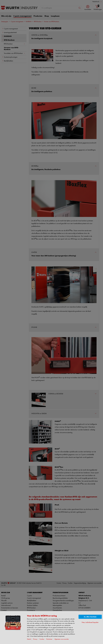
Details (29, 639)
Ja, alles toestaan (90, 617)
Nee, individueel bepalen (90, 622)
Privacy (35, 639)
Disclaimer (49, 639)
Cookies (42, 639)
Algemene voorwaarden (62, 639)
